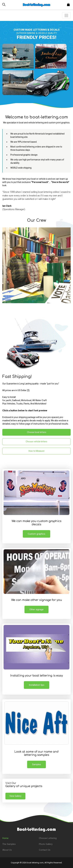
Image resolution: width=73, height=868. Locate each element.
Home (5, 838)
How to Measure (36, 451)
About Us (7, 850)
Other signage (36, 609)
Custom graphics (36, 534)
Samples (36, 764)
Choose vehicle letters (36, 442)
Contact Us (45, 850)
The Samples (9, 844)
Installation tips (37, 685)
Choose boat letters (37, 432)
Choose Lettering (48, 838)
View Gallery (15, 796)
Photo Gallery (46, 844)
